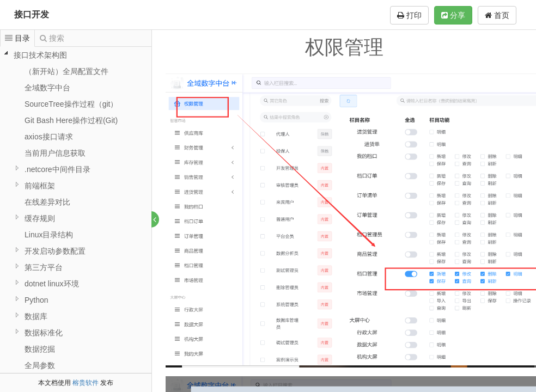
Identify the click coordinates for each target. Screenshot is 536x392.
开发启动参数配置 (55, 251)
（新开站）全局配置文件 (66, 71)
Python (36, 300)
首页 (497, 15)
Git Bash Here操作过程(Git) (71, 120)
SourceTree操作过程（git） (71, 104)
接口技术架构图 (40, 55)
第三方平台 (44, 267)
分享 (453, 15)
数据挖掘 (40, 349)
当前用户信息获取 (55, 153)
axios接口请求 (49, 137)
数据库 (36, 316)
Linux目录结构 (49, 235)
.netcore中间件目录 (57, 169)
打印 (409, 15)
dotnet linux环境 (52, 284)
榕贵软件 (86, 383)
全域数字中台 (47, 88)
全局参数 (40, 365)
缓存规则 (40, 218)
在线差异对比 (47, 202)
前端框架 (40, 186)
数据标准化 (44, 333)
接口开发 (32, 14)
